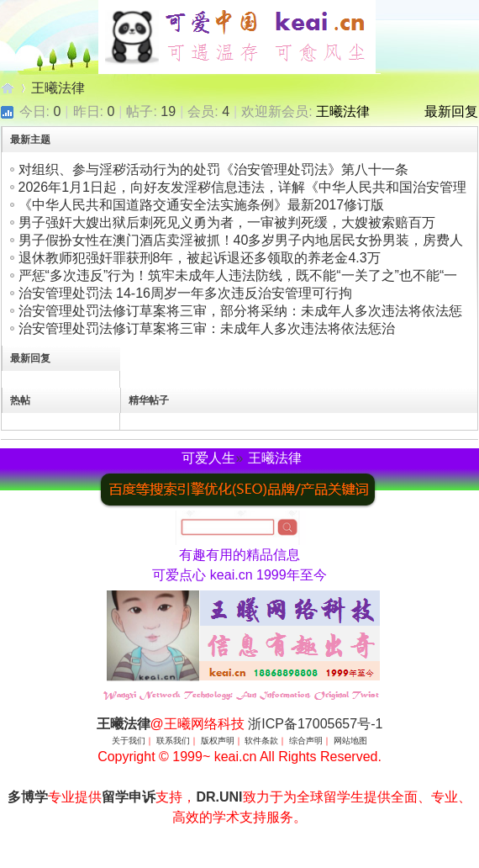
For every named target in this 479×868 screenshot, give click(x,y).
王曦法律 (8, 88)
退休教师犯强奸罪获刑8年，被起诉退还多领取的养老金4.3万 (200, 258)
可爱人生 (208, 458)
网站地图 (350, 741)
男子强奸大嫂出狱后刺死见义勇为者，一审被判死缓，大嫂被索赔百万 (227, 222)
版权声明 (218, 741)
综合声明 (306, 741)
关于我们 (129, 741)
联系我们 (173, 741)
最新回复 (451, 111)
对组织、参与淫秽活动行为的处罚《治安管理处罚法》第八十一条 (213, 169)
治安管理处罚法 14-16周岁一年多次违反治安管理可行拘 (185, 293)
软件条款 (261, 741)
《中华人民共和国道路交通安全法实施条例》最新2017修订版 (202, 205)
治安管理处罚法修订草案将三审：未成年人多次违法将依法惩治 (207, 328)
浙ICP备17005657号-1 (315, 724)
